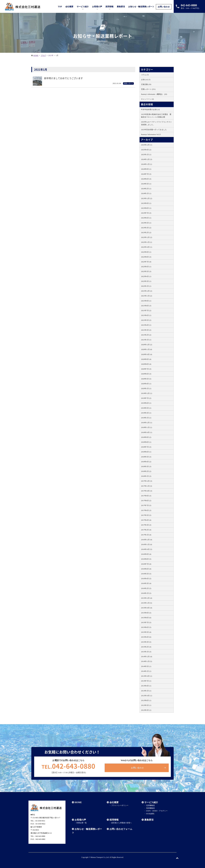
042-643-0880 (68, 766)
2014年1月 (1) (146, 671)
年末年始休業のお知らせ (150, 109)
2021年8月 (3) (146, 306)
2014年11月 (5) (147, 661)
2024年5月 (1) (146, 184)
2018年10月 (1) (147, 432)
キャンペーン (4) (147, 99)
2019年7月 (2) (146, 398)
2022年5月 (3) (146, 271)
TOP (60, 7)
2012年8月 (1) (146, 700)
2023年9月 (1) (146, 203)
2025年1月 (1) (146, 155)
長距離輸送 (150, 808)
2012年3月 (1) (146, 710)
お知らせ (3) (146, 80)
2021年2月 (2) (146, 335)
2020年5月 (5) (146, 379)
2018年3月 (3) (146, 467)
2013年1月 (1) (146, 691)
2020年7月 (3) (146, 369)
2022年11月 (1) (147, 242)
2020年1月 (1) (146, 389)
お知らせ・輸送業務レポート (141, 7)
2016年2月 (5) (146, 588)
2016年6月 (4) (146, 569)
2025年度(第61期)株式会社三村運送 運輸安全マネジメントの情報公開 (156, 116)
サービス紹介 (151, 802)
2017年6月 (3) (146, 510)
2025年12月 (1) (147, 145)
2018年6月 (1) (146, 452)
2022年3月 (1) (146, 281)
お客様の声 (97, 7)
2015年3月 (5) (146, 642)
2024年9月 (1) (146, 169)
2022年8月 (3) (146, 257)
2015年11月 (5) (147, 603)
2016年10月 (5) (147, 549)
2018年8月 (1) (146, 442)
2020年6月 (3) (146, 374)
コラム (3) (145, 75)
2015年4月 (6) (146, 637)
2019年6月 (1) (146, 403)
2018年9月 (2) (146, 437)
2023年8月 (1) (146, 208)
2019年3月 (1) (146, 413)
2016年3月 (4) (146, 583)
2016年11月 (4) (147, 544)
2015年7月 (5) (146, 622)
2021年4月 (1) (146, 325)
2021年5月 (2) (146, 320)
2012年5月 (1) (146, 705)
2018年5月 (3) (146, 457)
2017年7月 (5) (146, 505)
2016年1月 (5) (146, 593)
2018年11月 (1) (147, 427)
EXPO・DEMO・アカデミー (157, 811)
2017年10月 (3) (147, 491)
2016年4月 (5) (146, 579)
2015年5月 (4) (146, 632)
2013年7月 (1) (146, 681)
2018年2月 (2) (146, 471)
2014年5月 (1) (146, 666)
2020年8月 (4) (146, 364)
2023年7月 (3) (146, 213)
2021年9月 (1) (146, 301)
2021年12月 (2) (147, 291)
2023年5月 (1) (146, 223)
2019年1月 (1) (146, 418)
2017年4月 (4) (146, 520)
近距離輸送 (150, 805)
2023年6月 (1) (146, 218)
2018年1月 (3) (146, 476)
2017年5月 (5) (146, 515)
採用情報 (114, 820)
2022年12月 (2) (147, 237)
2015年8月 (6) (146, 618)
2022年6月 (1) (146, 267)
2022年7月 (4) (146, 262)
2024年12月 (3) (147, 159)
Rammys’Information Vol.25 (151, 134)
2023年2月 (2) (146, 233)
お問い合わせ (164, 7)
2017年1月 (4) (146, 535)
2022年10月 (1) (147, 247)
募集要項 (121, 7)
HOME (78, 802)
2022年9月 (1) (146, 252)
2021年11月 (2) (147, 296)
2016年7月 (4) (146, 564)
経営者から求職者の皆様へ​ (122, 823)
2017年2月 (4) (146, 530)
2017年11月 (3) (147, 486)
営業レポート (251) (148, 89)
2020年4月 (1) (146, 384)
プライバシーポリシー (120, 805)
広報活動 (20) (146, 84)
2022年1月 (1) (146, 286)
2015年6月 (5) (146, 627)
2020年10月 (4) (147, 354)
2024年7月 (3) (146, 174)
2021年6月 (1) (146, 315)
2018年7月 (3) (146, 447)
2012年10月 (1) (147, 696)
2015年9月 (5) (146, 613)
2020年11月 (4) (147, 349)
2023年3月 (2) (146, 228)
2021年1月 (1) (146, 340)
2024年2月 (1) (146, 189)
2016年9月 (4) (146, 554)
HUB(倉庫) (150, 814)
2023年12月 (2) (147, 198)
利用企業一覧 (82, 823)
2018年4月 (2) (146, 462)
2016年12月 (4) (147, 540)
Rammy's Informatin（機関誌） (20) (154, 94)
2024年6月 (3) (146, 179)
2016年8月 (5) (146, 559)
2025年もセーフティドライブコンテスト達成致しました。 (156, 123)
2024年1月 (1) (146, 193)
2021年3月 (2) (146, 330)
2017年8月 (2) (146, 501)
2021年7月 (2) (146, 311)
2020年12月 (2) (147, 345)
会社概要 (114, 802)
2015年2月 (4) (146, 647)
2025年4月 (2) (146, 150)
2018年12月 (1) (147, 423)
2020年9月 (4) (146, 359)
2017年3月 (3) (146, 525)
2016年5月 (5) (146, 574)
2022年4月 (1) (146, 276)
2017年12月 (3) (147, 481)
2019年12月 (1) (147, 393)
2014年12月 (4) (147, 657)
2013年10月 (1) (147, 676)
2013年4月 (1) (146, 686)
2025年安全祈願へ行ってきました (154, 130)
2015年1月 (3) (146, 652)
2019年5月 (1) (146, 408)
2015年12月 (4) (147, 598)
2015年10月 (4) (147, 608)
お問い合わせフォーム (121, 829)
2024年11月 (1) (147, 164)
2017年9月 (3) (146, 496)
